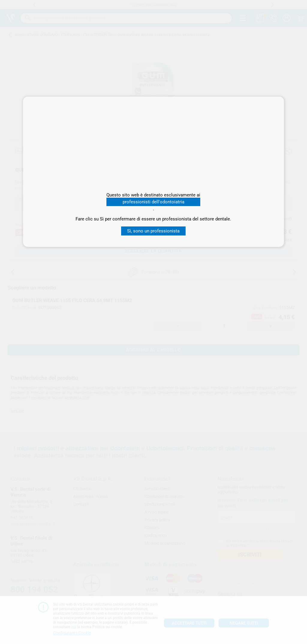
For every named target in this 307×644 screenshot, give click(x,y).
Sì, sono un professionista (153, 231)
